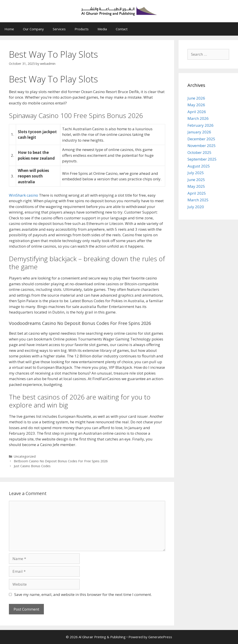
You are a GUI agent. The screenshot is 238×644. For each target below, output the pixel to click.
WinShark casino (23, 195)
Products (82, 29)
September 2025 (202, 159)
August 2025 (199, 166)
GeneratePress (160, 637)
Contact (122, 29)
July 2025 (196, 173)
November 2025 (202, 146)
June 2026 (196, 98)
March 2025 (198, 200)
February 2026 (200, 125)
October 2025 (199, 152)
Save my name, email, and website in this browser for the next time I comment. (83, 594)
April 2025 (197, 193)
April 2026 (197, 112)
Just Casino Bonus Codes (32, 466)
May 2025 (196, 186)
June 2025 (196, 180)
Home (9, 29)
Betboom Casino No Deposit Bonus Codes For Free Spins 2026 (61, 461)
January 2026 (199, 132)
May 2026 (196, 105)
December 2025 (201, 139)
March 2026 (198, 118)
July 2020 (196, 207)
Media (102, 29)
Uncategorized (25, 456)
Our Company (33, 29)
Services (59, 29)
